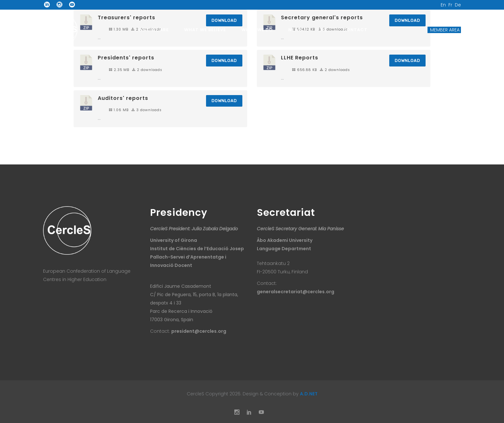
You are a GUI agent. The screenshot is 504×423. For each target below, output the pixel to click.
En (443, 5)
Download (224, 61)
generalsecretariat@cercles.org (296, 292)
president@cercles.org (199, 331)
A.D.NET (309, 394)
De (458, 5)
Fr (450, 5)
